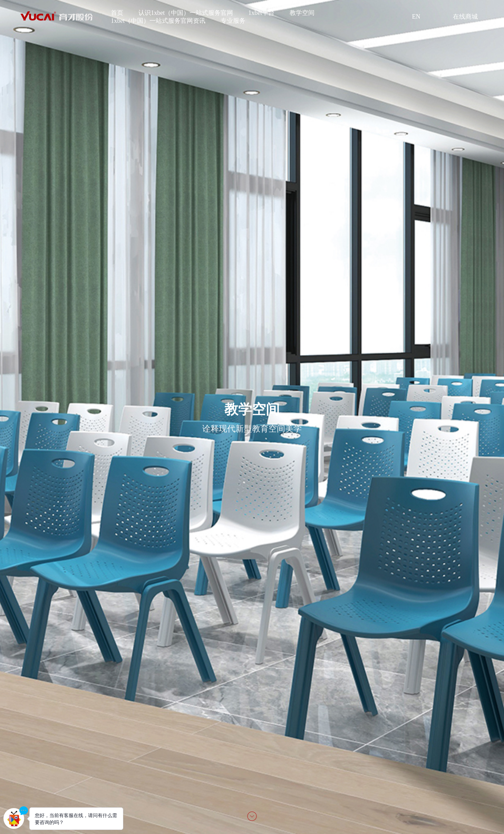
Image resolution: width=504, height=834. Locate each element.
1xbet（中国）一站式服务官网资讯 (158, 21)
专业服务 (233, 21)
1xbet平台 (261, 13)
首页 (117, 13)
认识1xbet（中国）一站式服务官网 (186, 13)
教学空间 (302, 13)
